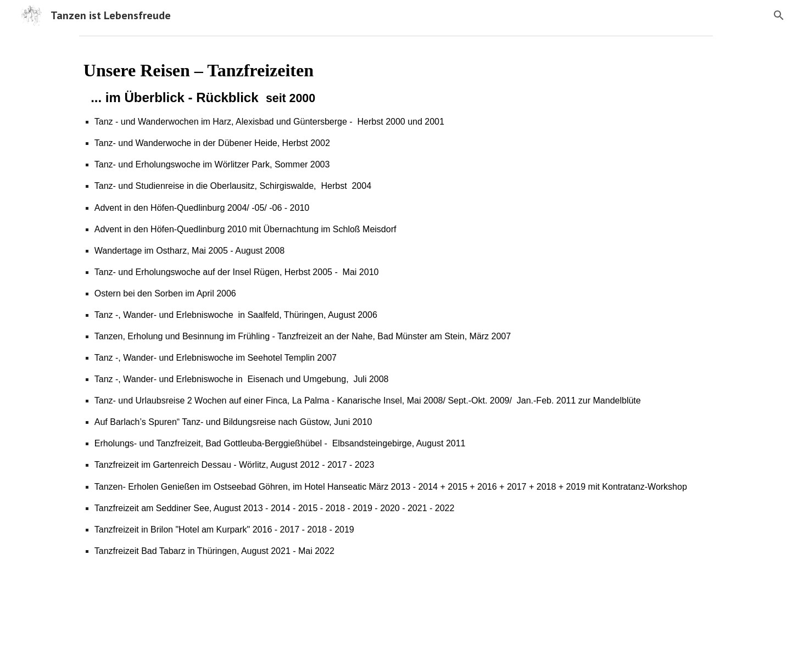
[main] (396, 308)
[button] (779, 15)
